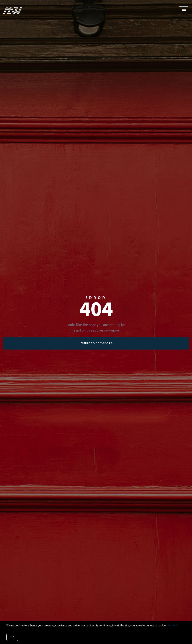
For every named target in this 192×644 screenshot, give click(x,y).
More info (173, 626)
